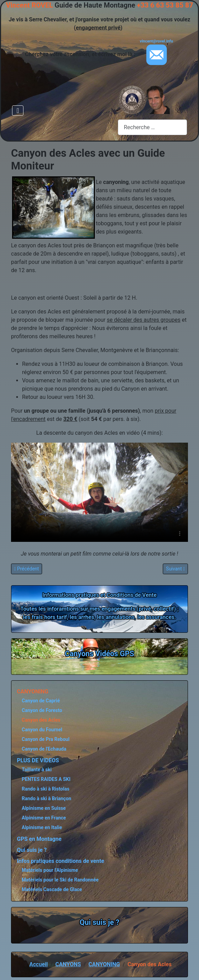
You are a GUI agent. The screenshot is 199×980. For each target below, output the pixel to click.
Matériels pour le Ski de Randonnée (60, 880)
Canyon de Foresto (42, 710)
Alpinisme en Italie (42, 827)
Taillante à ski (37, 770)
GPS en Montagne (39, 839)
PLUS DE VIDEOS (38, 760)
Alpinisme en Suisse (44, 808)
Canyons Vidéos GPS (99, 654)
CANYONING (33, 692)
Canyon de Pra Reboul (46, 739)
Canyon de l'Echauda (44, 749)
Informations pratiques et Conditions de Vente (99, 595)
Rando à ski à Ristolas (46, 789)
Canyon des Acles (41, 720)
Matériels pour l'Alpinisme (50, 870)
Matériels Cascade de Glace (52, 889)
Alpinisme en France (44, 818)
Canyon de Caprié (41, 701)
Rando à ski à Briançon (47, 798)
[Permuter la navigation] (18, 111)
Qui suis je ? (32, 850)
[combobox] (152, 127)
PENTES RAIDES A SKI (46, 779)
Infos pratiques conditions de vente (61, 861)
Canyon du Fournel (42, 730)
